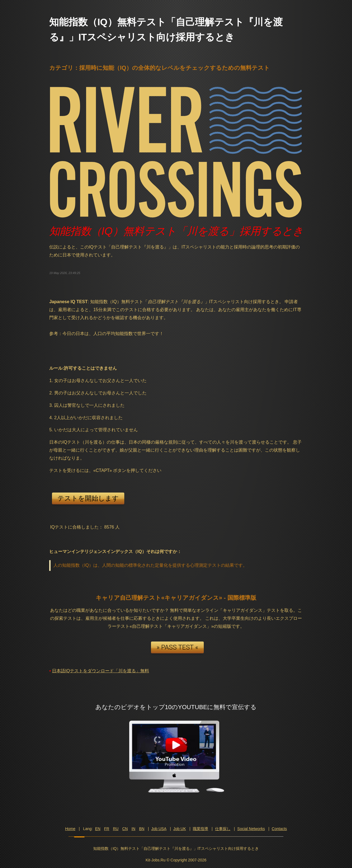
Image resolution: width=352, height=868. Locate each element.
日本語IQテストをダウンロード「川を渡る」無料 (101, 671)
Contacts (279, 829)
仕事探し (223, 829)
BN (142, 829)
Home (70, 829)
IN (133, 829)
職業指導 (200, 829)
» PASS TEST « (177, 647)
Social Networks (251, 829)
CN (125, 829)
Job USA (159, 829)
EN (98, 829)
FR (107, 829)
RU (116, 829)
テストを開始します (88, 498)
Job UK (180, 829)
